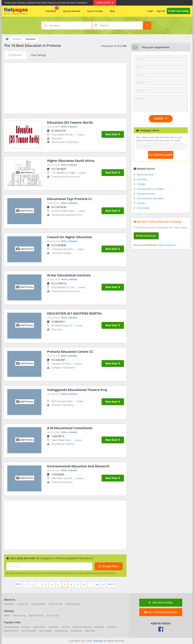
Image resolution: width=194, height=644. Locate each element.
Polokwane (76, 631)
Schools (141, 203)
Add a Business (146, 236)
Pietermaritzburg (82, 627)
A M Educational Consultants (70, 428)
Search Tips (53, 615)
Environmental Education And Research (78, 466)
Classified (51, 11)
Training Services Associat (65, 177)
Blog (112, 11)
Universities (143, 208)
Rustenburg (62, 631)
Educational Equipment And (67, 215)
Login (150, 11)
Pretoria (17, 39)
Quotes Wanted (72, 11)
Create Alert (109, 566)
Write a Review (69, 127)
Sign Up (161, 11)
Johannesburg (11, 627)
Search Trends (95, 11)
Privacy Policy (38, 604)
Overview (9, 604)
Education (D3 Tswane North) (70, 122)
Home (7, 615)
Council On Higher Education (70, 237)
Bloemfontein (11, 631)
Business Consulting (62, 405)
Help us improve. (167, 245)
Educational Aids (146, 194)
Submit (161, 119)
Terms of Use (55, 604)
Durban (66, 627)
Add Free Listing (178, 11)
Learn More (105, 3)
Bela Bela (90, 631)
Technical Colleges (61, 253)
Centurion (54, 627)
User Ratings (39, 55)
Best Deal (113, 134)
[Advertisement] (65, 88)
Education (57, 138)
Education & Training (63, 444)
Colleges (141, 184)
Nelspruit (99, 627)
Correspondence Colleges (150, 189)
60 (97, 585)
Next (111, 584)
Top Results (15, 55)
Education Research (62, 482)
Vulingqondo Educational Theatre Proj (77, 390)
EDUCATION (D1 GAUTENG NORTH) (74, 313)
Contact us (23, 604)
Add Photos (27, 172)
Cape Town (39, 627)
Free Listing (19, 615)
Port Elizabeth (29, 631)
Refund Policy (73, 604)
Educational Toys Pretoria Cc (70, 199)
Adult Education (145, 174)
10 (84, 585)
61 (104, 585)
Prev (18, 584)
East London (46, 631)
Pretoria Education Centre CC (70, 352)
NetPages (98, 641)
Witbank (112, 627)
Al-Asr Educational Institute (69, 275)
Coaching (142, 179)
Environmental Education (150, 198)
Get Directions (36, 615)
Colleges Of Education (63, 368)
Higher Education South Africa (71, 161)
